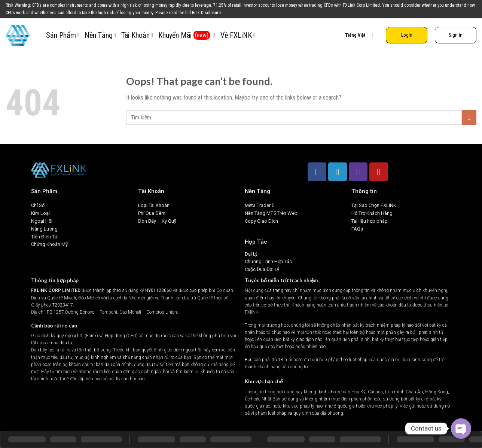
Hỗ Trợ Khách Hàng (372, 213)
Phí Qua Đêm (152, 213)
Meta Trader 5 (260, 205)
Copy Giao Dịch (261, 221)
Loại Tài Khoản (154, 205)
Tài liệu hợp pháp (370, 221)
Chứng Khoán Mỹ (49, 244)
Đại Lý (251, 254)
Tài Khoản (137, 35)
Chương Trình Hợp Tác (268, 261)
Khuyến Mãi (187, 35)
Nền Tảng (100, 35)
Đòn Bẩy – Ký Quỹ (158, 221)
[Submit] (469, 117)
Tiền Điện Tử (44, 237)
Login (407, 35)
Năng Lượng (44, 229)
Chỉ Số (38, 205)
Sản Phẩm (63, 35)
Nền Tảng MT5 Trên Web (271, 213)
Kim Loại (40, 213)
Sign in (456, 35)
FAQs (357, 229)
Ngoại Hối (42, 221)
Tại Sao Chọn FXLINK (374, 205)
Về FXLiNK (238, 35)
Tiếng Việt (360, 35)
